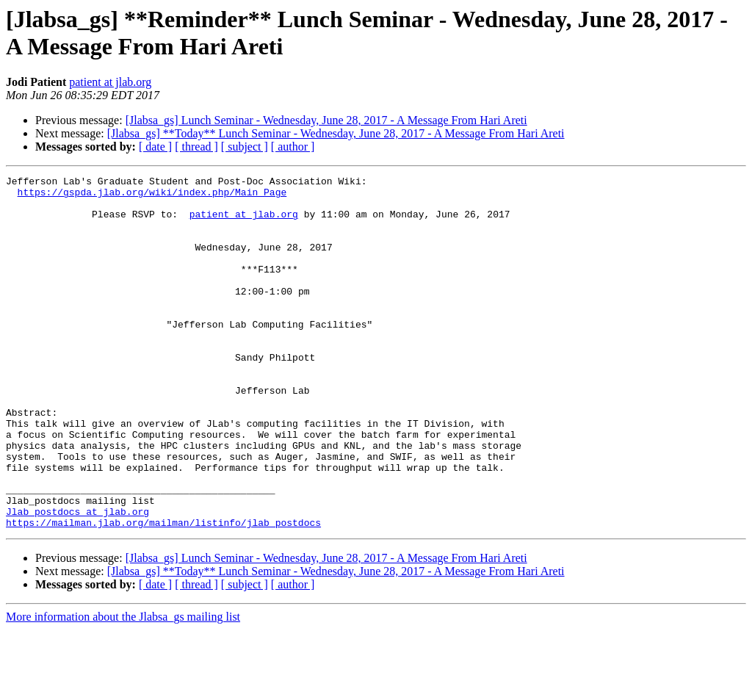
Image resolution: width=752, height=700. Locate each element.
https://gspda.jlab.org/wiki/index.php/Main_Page (152, 196)
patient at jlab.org (110, 82)
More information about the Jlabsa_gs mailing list (123, 687)
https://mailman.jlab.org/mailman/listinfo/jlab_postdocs (163, 593)
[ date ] (155, 147)
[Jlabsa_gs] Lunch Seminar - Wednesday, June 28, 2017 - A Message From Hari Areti (326, 120)
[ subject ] (245, 147)
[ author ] (293, 147)
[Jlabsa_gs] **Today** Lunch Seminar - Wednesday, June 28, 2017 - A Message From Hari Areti (336, 133)
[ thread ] (196, 147)
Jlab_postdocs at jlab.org (77, 580)
